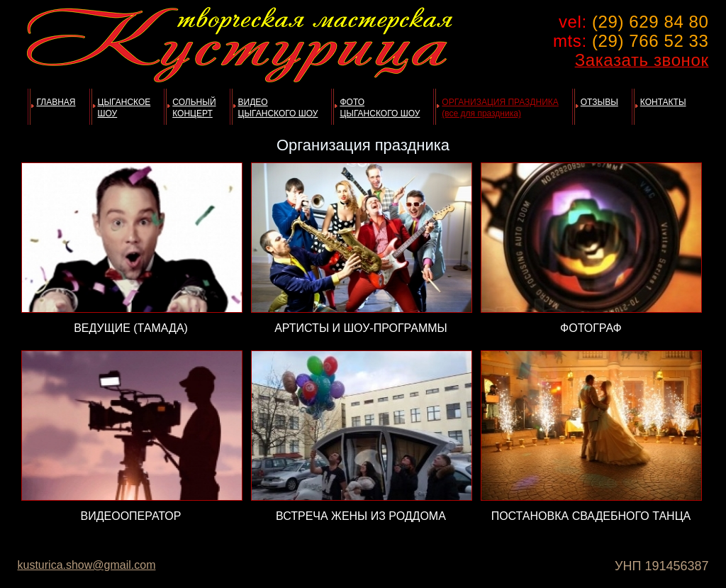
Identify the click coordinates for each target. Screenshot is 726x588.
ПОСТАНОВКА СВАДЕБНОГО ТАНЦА (591, 516)
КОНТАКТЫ (663, 102)
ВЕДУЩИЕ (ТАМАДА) (131, 328)
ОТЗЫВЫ (599, 102)
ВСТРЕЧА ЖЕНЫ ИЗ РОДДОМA (361, 516)
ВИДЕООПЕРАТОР (131, 516)
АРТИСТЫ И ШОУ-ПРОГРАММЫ (361, 328)
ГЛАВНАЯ (56, 102)
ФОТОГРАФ (591, 328)
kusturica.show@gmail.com (87, 565)
